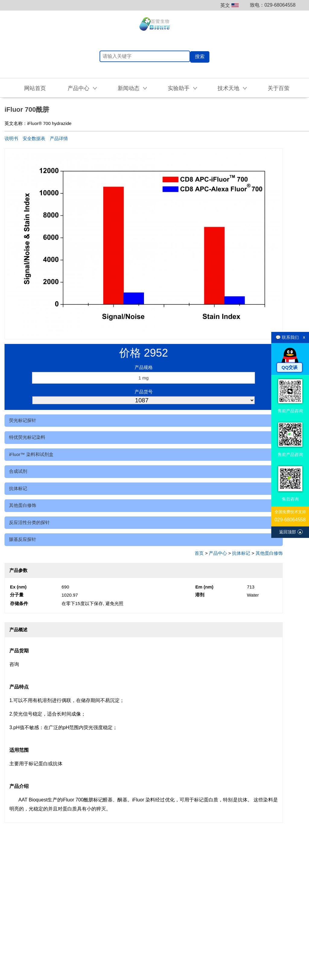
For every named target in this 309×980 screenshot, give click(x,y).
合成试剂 (18, 471)
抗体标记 (18, 488)
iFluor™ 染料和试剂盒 (31, 454)
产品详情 (59, 138)
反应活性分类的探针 (29, 522)
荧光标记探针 (23, 420)
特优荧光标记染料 (27, 437)
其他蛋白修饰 (23, 505)
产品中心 (218, 553)
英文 (229, 5)
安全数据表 (34, 138)
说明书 (11, 138)
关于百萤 (279, 88)
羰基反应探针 (23, 539)
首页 (199, 553)
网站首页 (35, 88)
